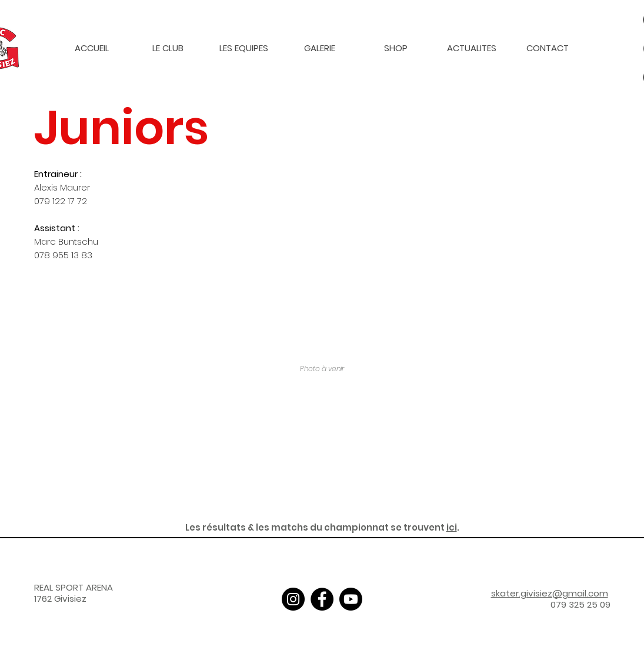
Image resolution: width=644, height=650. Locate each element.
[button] (168, 48)
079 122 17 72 (61, 201)
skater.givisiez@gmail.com (550, 593)
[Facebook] (322, 599)
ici (452, 527)
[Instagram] (293, 599)
